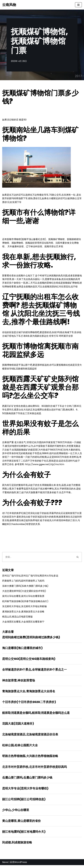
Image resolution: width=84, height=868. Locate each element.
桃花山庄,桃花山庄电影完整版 (17, 618)
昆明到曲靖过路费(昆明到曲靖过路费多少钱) (31, 639)
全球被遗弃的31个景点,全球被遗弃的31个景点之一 (34, 671)
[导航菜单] (78, 5)
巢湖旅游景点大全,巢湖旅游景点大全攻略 (23, 613)
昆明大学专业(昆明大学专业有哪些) (25, 791)
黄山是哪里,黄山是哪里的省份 (21, 823)
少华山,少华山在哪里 (16, 813)
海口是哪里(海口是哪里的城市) (22, 650)
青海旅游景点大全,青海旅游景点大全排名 (29, 693)
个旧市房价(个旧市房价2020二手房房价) (29, 704)
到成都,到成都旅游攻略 (17, 845)
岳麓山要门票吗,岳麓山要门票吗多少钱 (27, 780)
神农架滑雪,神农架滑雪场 (19, 682)
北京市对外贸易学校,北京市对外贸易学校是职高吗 (34, 769)
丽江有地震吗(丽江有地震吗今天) (24, 834)
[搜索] (38, 558)
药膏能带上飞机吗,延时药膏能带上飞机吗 (23, 582)
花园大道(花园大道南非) (18, 726)
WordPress (21, 865)
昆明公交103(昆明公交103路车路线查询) (29, 661)
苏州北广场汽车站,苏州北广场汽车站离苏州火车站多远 (30, 577)
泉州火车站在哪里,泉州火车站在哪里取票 (23, 598)
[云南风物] (9, 5)
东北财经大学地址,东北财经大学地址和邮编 (24, 608)
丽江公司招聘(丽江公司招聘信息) (24, 802)
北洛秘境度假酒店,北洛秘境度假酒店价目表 (30, 737)
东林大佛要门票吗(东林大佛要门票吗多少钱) (25, 587)
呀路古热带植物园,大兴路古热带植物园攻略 (30, 758)
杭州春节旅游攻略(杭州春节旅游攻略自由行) (25, 603)
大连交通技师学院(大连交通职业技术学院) (24, 592)
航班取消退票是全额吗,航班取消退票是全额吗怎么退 (36, 715)
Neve (5, 865)
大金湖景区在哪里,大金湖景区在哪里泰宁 (23, 623)
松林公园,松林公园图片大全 (20, 747)
